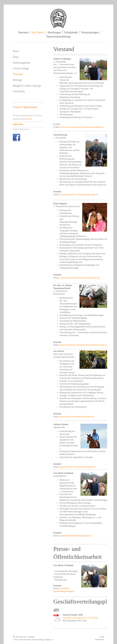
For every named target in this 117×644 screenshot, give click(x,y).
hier (30, 119)
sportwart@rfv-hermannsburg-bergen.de (77, 417)
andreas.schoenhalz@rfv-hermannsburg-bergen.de (82, 127)
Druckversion (20, 637)
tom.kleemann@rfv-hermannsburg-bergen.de (79, 194)
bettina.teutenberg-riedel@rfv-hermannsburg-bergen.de (83, 345)
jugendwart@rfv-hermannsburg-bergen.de (78, 467)
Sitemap (31, 637)
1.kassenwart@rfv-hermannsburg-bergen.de (80, 278)
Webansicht (100, 639)
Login (102, 637)
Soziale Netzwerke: (21, 129)
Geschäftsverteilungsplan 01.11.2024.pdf (80, 618)
